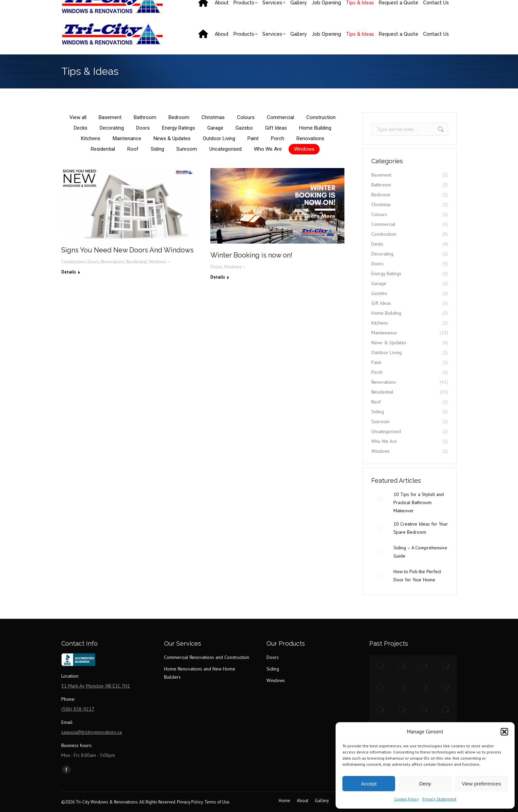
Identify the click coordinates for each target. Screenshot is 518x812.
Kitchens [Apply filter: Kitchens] (91, 138)
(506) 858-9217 (86, 7)
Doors (93, 262)
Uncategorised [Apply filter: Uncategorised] (225, 149)
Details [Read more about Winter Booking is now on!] (218, 277)
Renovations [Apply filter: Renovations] (310, 138)
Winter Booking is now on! (251, 255)
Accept (369, 784)
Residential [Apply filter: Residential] (103, 149)
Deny (425, 784)
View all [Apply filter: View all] (78, 117)
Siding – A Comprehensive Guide (420, 552)
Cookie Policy (407, 799)
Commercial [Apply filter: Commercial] (280, 117)
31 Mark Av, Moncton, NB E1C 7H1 (336, 7)
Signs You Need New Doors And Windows (127, 250)
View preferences (482, 784)
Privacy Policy (190, 802)
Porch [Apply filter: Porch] (278, 138)
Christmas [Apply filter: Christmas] (213, 117)
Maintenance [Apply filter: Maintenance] (127, 138)
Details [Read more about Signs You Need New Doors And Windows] (69, 272)
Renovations (113, 262)
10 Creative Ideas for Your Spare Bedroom (421, 528)
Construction (74, 262)
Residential (137, 262)
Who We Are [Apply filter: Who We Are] (268, 149)
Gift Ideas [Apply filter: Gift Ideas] (276, 128)
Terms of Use (217, 802)
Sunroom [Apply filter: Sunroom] (187, 149)
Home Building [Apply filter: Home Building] (315, 128)
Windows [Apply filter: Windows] (304, 149)
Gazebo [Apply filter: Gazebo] (244, 128)
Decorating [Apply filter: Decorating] (112, 128)
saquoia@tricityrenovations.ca (151, 7)
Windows (158, 262)
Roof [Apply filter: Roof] (133, 149)
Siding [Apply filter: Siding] (157, 149)
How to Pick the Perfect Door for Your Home (417, 576)
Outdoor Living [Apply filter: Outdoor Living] (219, 138)
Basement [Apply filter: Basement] (110, 117)
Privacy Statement (439, 799)
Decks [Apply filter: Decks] (81, 128)
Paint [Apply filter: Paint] (253, 138)
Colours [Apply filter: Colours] (246, 117)
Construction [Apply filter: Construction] (321, 117)
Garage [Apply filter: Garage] (215, 128)
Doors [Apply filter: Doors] (143, 128)
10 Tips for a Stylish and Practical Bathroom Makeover (419, 502)
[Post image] (380, 499)
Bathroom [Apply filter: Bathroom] (145, 117)
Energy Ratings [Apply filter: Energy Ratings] (179, 128)
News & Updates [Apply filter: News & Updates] (172, 138)
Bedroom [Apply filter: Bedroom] (179, 117)
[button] (504, 732)
